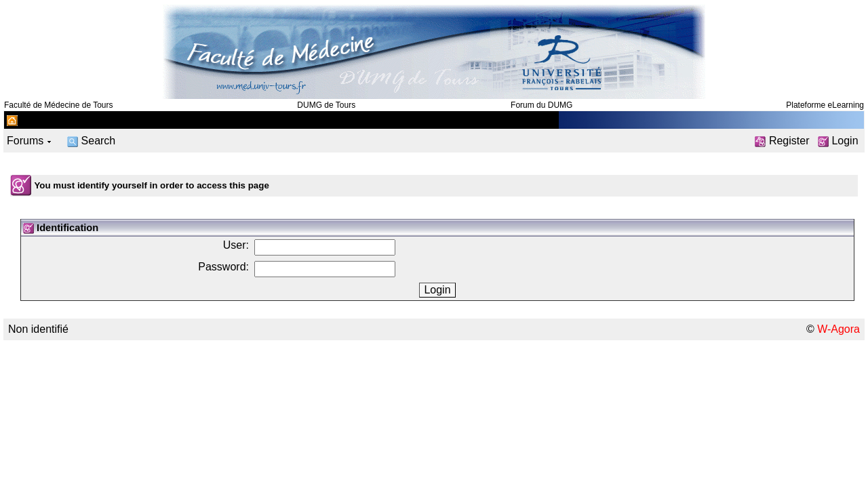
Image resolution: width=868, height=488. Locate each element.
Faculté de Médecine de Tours (59, 105)
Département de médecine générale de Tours (129, 120)
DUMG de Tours (326, 105)
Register (782, 141)
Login (838, 141)
